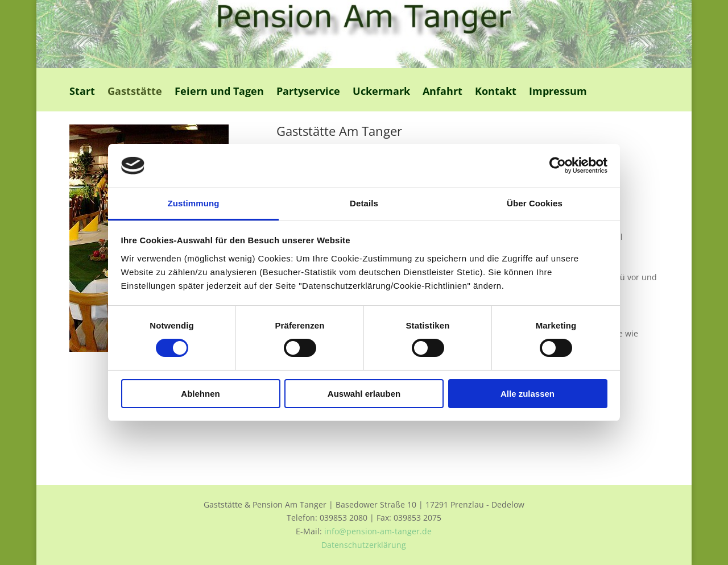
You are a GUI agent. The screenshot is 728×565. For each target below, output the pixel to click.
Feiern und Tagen (219, 92)
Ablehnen (200, 394)
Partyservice (308, 92)
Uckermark (381, 92)
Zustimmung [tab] (194, 203)
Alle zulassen (528, 394)
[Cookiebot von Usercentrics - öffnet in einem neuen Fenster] (558, 165)
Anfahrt (442, 92)
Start (82, 92)
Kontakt (496, 92)
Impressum (558, 92)
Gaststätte (135, 92)
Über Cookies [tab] (535, 203)
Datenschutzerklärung (364, 545)
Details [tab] (364, 203)
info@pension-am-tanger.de (378, 531)
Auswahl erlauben (364, 394)
